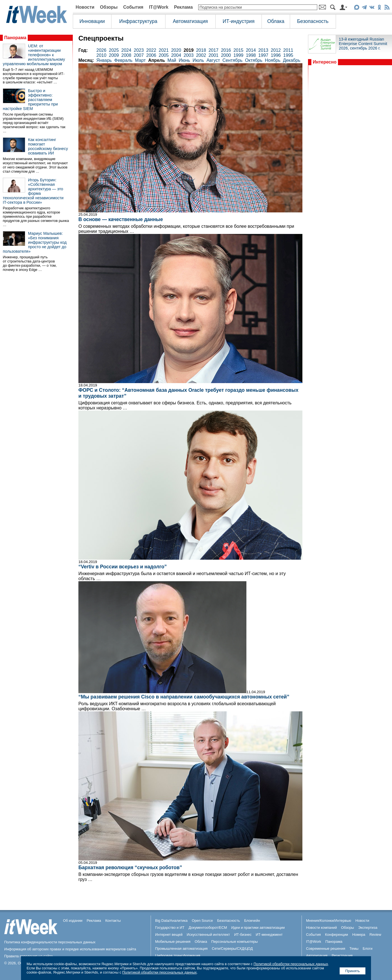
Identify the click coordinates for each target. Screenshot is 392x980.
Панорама (15, 38)
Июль (198, 60)
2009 (114, 55)
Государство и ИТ (170, 928)
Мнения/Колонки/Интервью (329, 921)
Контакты (113, 921)
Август (213, 60)
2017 (214, 50)
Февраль (123, 60)
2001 (214, 55)
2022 (151, 50)
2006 (151, 55)
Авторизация (317, 956)
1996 (276, 55)
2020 (176, 50)
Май (172, 60)
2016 (226, 50)
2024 (126, 50)
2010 (101, 55)
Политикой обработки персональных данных (291, 964)
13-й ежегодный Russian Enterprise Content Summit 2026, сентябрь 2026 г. (363, 44)
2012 (276, 50)
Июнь (184, 60)
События (133, 7)
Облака (276, 21)
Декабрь (291, 60)
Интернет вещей (169, 935)
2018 (201, 50)
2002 (201, 55)
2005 (164, 55)
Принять (353, 971)
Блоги (368, 949)
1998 (251, 55)
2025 (114, 50)
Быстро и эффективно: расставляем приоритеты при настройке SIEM (30, 100)
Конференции (337, 935)
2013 (263, 50)
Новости (85, 7)
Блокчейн (252, 921)
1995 (288, 55)
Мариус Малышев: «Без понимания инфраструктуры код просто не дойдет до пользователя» (35, 242)
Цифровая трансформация (178, 956)
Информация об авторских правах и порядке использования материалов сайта (70, 949)
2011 (288, 50)
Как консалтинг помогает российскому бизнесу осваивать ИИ (48, 146)
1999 (239, 55)
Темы (354, 949)
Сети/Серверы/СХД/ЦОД (232, 949)
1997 (263, 55)
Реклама (183, 7)
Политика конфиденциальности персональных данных (50, 942)
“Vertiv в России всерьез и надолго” (123, 567)
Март (140, 60)
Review (375, 935)
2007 (139, 55)
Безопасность (313, 21)
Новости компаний (321, 928)
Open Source (202, 921)
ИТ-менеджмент (269, 935)
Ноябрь (273, 60)
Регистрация (342, 956)
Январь (104, 60)
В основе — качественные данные (121, 219)
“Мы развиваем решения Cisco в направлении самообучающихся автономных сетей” (184, 697)
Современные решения (326, 949)
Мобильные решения (173, 942)
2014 (251, 50)
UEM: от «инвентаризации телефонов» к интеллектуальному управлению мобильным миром (34, 55)
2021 (164, 50)
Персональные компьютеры (235, 942)
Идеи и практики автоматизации (258, 928)
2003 (189, 55)
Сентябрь (232, 60)
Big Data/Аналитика (171, 921)
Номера (359, 935)
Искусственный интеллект (208, 935)
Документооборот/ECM (208, 928)
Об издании (73, 921)
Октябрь (254, 60)
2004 (176, 55)
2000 (226, 55)
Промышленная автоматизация (181, 949)
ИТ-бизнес (243, 935)
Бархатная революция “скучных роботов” (130, 868)
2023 (139, 50)
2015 (239, 50)
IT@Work (159, 7)
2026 (101, 50)
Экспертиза (368, 928)
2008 (126, 55)
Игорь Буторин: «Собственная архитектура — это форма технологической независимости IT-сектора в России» (33, 191)
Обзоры (109, 7)
